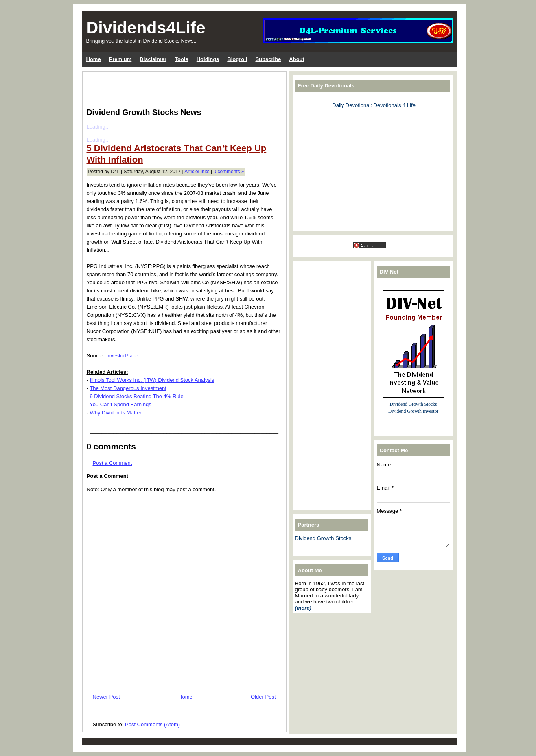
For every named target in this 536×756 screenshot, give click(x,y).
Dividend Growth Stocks (323, 538)
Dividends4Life (146, 28)
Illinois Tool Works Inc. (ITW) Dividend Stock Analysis (152, 380)
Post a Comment (113, 463)
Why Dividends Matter (115, 413)
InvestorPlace (122, 356)
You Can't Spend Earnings (120, 404)
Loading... (98, 127)
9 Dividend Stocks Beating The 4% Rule (136, 396)
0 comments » (229, 172)
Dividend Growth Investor (413, 411)
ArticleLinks (197, 172)
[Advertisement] (182, 88)
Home (185, 697)
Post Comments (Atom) (152, 724)
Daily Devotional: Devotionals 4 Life (374, 105)
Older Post (263, 697)
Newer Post (106, 697)
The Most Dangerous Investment (128, 388)
